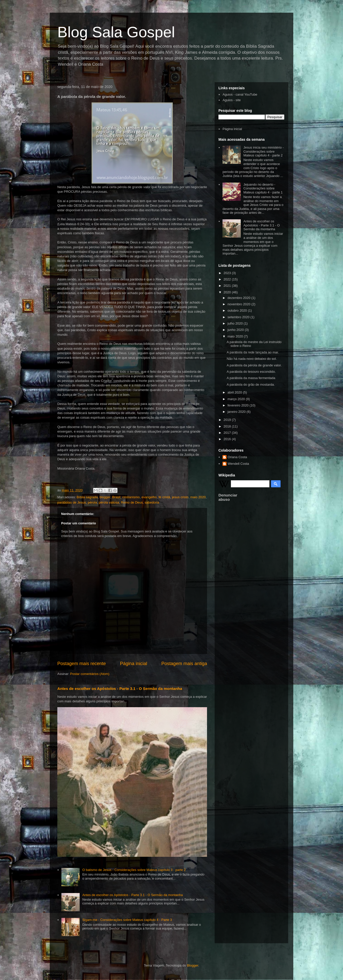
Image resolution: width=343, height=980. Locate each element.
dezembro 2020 (239, 298)
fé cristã (164, 497)
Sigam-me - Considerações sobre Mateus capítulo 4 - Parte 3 (127, 920)
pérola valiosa (109, 502)
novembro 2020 (239, 304)
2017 (228, 433)
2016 (228, 439)
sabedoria (152, 502)
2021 (228, 286)
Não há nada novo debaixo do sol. (252, 359)
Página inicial (134, 664)
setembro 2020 (239, 317)
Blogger (193, 965)
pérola (92, 502)
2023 (228, 273)
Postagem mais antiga (184, 664)
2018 (228, 426)
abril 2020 (235, 392)
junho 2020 (236, 330)
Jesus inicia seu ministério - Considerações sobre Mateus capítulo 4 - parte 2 (263, 151)
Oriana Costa (237, 457)
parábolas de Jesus (72, 502)
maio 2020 (198, 497)
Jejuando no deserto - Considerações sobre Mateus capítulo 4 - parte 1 (263, 188)
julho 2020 (236, 323)
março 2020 (237, 399)
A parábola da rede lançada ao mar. (253, 352)
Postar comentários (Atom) (90, 674)
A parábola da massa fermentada (251, 378)
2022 (228, 279)
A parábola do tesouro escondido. (251, 372)
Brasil (116, 497)
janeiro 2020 (237, 412)
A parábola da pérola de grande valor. (254, 365)
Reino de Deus (132, 502)
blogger (105, 497)
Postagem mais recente (82, 664)
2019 (228, 420)
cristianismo (131, 497)
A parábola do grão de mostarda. (251, 385)
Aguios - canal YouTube (240, 94)
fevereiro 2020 (239, 405)
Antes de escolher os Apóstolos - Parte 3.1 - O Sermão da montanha (120, 689)
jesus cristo (180, 497)
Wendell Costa (238, 464)
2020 (228, 292)
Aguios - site (232, 100)
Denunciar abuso (228, 497)
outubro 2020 (238, 310)
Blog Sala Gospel (116, 32)
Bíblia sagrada (87, 497)
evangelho (149, 497)
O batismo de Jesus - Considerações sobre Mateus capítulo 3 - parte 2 (134, 870)
